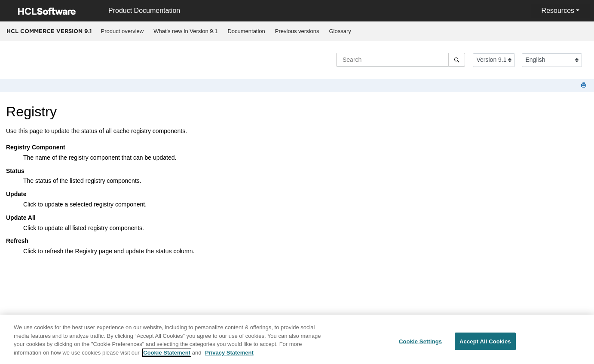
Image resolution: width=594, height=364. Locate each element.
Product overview (122, 31)
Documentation (246, 31)
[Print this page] (585, 86)
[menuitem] (122, 31)
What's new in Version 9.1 (185, 31)
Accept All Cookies (485, 344)
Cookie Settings (420, 344)
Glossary (340, 31)
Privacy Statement (229, 355)
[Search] (457, 60)
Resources (558, 11)
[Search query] (401, 60)
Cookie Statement (167, 355)
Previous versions (297, 31)
